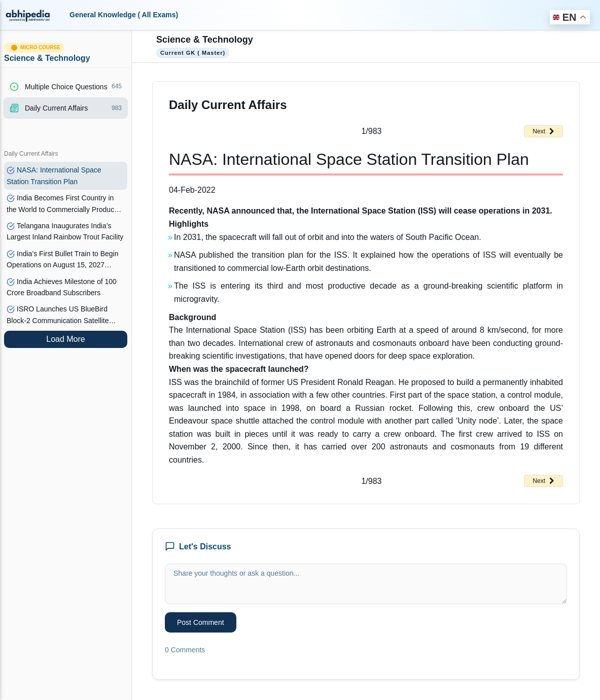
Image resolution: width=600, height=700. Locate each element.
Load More (66, 339)
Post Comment (201, 622)
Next (543, 131)
